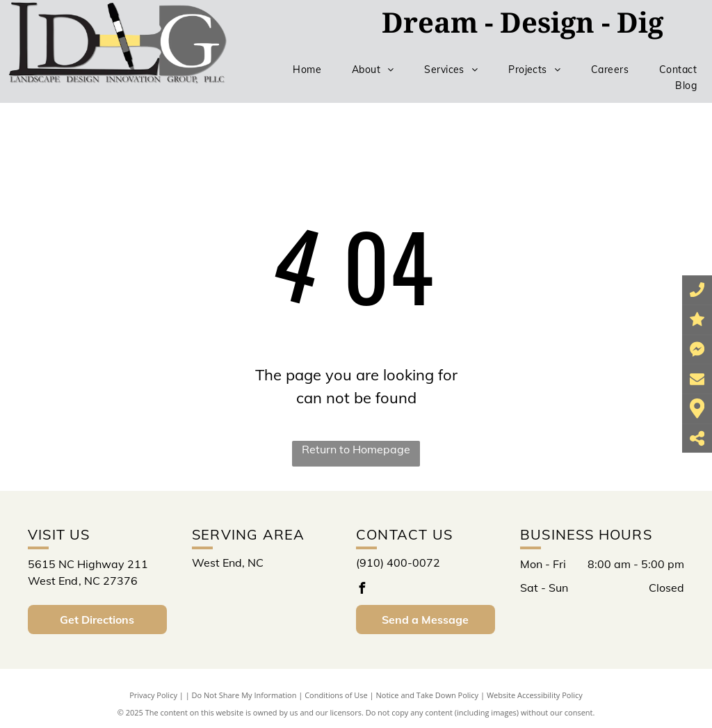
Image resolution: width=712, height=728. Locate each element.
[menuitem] (307, 70)
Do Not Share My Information (244, 695)
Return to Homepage (356, 449)
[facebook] (362, 590)
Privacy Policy (153, 695)
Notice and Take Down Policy (428, 695)
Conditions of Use (336, 695)
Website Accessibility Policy (535, 695)
